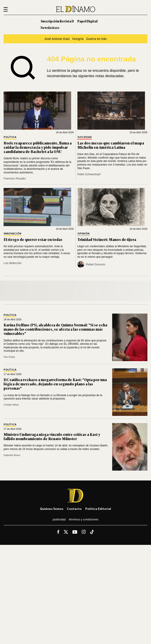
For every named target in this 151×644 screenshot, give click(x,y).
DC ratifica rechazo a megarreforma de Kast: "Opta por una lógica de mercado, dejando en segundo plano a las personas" (55, 384)
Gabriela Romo (12, 455)
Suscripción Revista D (57, 21)
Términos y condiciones (84, 519)
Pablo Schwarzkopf (89, 174)
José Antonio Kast (57, 39)
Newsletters (50, 27)
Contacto (74, 509)
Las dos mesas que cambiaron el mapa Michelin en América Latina (111, 145)
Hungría (78, 39)
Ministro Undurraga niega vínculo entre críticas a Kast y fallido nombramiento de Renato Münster (52, 436)
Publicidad (59, 519)
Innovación (12, 234)
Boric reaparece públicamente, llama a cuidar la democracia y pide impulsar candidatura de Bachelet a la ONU (38, 147)
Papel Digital (88, 21)
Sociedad (85, 137)
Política (10, 137)
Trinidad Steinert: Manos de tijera (107, 239)
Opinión (83, 234)
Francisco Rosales (15, 179)
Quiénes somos (52, 509)
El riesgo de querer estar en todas (33, 239)
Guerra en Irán (96, 39)
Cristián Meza (11, 405)
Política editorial (98, 509)
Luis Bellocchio (13, 263)
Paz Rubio (9, 357)
